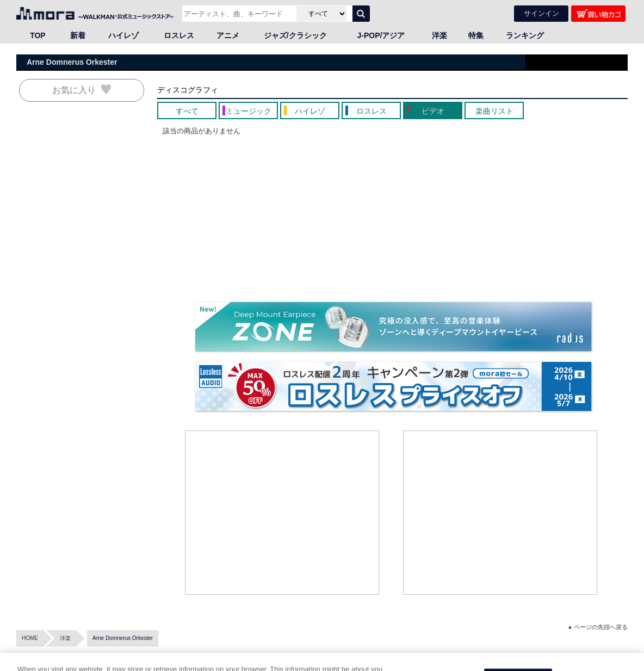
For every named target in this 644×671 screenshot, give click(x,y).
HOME (30, 638)
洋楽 (439, 35)
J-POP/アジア (381, 35)
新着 (78, 35)
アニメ (228, 35)
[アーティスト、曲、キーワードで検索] (238, 14)
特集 (476, 35)
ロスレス (179, 35)
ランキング (525, 35)
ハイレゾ (123, 35)
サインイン (541, 13)
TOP (38, 35)
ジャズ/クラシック (295, 35)
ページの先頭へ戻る (598, 627)
